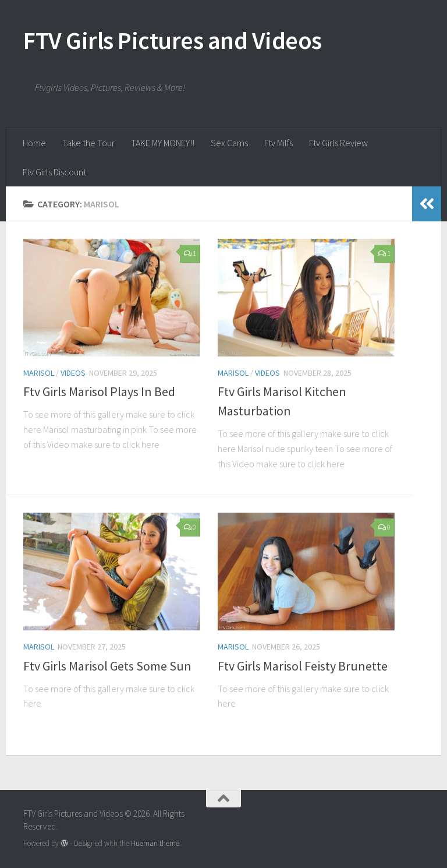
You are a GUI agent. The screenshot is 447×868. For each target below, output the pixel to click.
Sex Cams (229, 143)
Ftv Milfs (279, 143)
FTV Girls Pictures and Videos (173, 40)
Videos (73, 373)
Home (34, 143)
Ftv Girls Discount (54, 172)
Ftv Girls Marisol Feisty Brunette (303, 666)
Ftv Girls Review (338, 143)
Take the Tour (88, 143)
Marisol (39, 373)
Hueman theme (155, 843)
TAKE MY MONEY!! (163, 143)
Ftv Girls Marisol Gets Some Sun (107, 666)
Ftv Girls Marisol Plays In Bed (99, 391)
